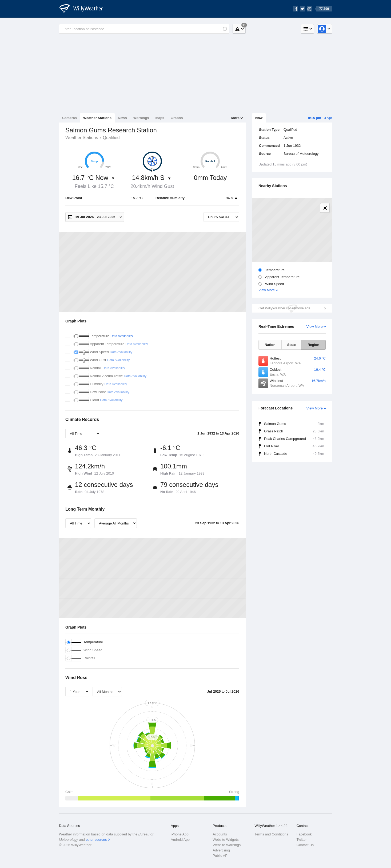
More (235, 118)
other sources (96, 840)
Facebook (304, 834)
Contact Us (305, 845)
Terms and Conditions (272, 834)
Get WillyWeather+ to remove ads (284, 308)
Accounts (220, 834)
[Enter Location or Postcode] (144, 29)
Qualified (111, 138)
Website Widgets (226, 840)
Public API (220, 856)
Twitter (302, 840)
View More (267, 290)
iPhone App (180, 834)
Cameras (69, 118)
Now (259, 118)
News (122, 118)
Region (313, 345)
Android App (180, 840)
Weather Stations (97, 118)
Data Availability (122, 336)
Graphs (177, 118)
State (292, 345)
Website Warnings (227, 845)
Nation (270, 345)
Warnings (141, 118)
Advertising (221, 850)
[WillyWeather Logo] (84, 9)
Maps (160, 118)
